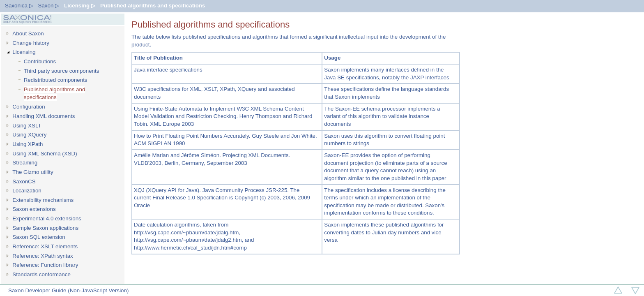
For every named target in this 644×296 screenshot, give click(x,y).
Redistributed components (56, 80)
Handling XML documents (44, 116)
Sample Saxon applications (45, 228)
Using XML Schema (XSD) (45, 154)
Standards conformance (41, 274)
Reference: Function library (45, 265)
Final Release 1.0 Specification (190, 198)
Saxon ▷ (49, 6)
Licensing (24, 52)
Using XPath (28, 144)
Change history (31, 43)
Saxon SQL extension (39, 237)
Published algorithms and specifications (153, 6)
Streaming (25, 163)
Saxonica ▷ (19, 6)
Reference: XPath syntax (43, 256)
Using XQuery (29, 135)
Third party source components (62, 71)
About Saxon (28, 34)
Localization (27, 191)
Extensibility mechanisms (43, 200)
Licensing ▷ (80, 6)
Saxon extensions (34, 209)
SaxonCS (24, 182)
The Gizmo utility (33, 172)
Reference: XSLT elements (45, 246)
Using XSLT (27, 126)
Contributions (40, 61)
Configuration (29, 107)
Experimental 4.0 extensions (47, 219)
